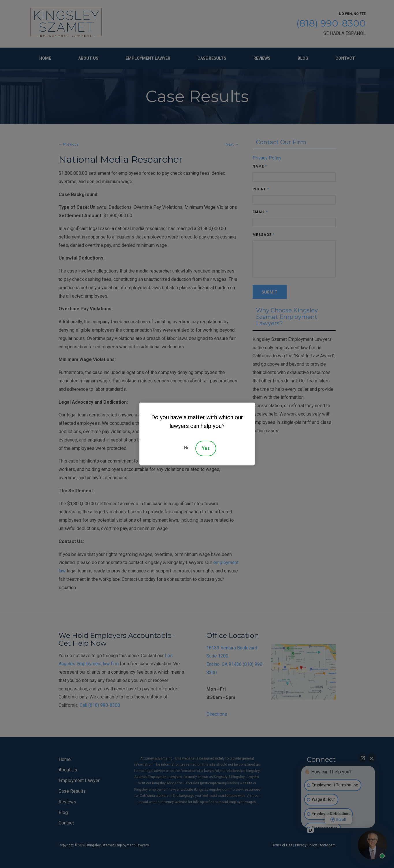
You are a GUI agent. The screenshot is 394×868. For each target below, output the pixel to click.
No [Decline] (187, 448)
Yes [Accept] (206, 448)
